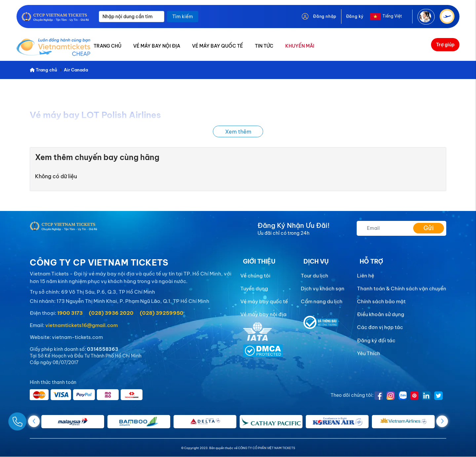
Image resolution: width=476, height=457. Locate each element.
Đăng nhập (325, 16)
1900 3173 (70, 313)
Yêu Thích (369, 353)
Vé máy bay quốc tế (264, 301)
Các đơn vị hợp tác (380, 327)
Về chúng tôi (255, 276)
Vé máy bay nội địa (263, 314)
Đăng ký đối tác (376, 340)
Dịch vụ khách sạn (323, 289)
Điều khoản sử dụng (381, 314)
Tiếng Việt (392, 16)
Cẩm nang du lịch (322, 301)
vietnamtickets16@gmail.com (81, 325)
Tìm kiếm (183, 17)
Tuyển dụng (254, 289)
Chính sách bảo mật (381, 301)
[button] (442, 421)
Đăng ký (355, 16)
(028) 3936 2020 (111, 313)
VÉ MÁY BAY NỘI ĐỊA (157, 46)
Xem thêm (238, 132)
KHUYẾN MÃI (300, 46)
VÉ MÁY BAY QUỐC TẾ (218, 46)
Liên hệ (366, 276)
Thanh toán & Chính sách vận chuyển (402, 289)
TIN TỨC (264, 46)
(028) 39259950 (162, 313)
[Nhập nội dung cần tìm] (132, 17)
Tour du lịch (315, 276)
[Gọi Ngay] (33, 419)
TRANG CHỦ (107, 46)
